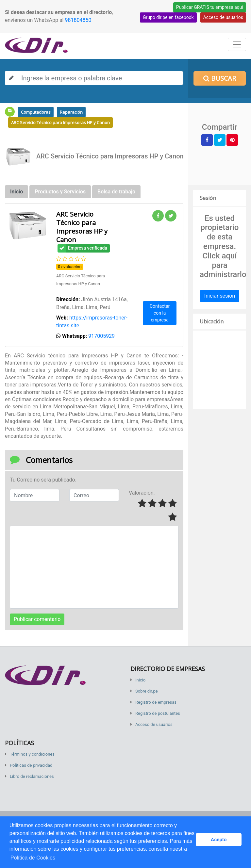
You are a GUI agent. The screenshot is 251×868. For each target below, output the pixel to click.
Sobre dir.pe (147, 691)
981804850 (78, 20)
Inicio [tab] (17, 192)
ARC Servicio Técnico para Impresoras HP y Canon (60, 123)
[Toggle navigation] (237, 44)
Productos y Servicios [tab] (60, 192)
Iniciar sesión (220, 296)
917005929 (101, 336)
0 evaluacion (70, 267)
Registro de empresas (156, 702)
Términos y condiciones (32, 754)
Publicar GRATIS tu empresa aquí (210, 7)
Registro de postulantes (158, 713)
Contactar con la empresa (160, 313)
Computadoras (36, 112)
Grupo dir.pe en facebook (168, 17)
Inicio (140, 680)
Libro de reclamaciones (32, 776)
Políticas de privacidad (31, 765)
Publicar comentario (37, 619)
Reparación (71, 112)
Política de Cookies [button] (33, 858)
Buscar (220, 78)
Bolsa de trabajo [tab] (116, 192)
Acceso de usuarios (223, 17)
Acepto (219, 840)
